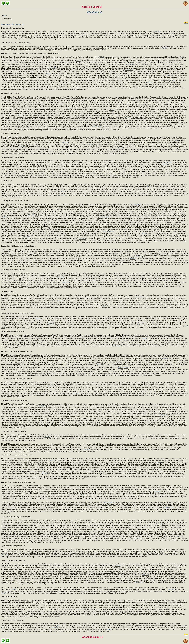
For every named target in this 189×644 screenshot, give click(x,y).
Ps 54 (5, 15)
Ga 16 (171, 508)
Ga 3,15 (166, 508)
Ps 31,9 (172, 81)
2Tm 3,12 (26, 237)
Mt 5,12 (169, 162)
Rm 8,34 (87, 449)
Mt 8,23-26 (66, 282)
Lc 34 (3, 328)
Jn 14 (54, 68)
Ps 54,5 (133, 259)
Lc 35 (99, 126)
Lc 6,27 (94, 126)
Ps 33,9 (76, 393)
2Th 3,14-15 (138, 257)
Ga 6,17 (4, 217)
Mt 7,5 (149, 186)
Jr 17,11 (59, 626)
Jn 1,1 (49, 68)
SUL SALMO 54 (94, 12)
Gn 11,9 (39, 319)
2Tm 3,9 (108, 629)
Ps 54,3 (136, 582)
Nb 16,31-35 (163, 415)
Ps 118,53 (105, 217)
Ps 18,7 (4, 593)
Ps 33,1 (165, 48)
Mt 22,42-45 (130, 64)
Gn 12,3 (106, 502)
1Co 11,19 (139, 539)
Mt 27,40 (51, 324)
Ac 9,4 (48, 73)
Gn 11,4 (60, 301)
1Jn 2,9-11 (137, 204)
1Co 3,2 (118, 566)
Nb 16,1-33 (42, 406)
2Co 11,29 (82, 239)
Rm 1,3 (183, 57)
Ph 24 (111, 231)
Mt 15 (126, 368)
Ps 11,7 (180, 537)
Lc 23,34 (90, 144)
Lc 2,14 (180, 124)
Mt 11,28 (115, 346)
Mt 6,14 (121, 368)
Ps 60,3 (47, 437)
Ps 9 (141, 582)
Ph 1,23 (31, 215)
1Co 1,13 (145, 575)
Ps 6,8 (177, 141)
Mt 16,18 (22, 146)
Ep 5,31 (126, 70)
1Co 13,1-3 (45, 473)
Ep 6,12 (70, 108)
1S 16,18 (101, 57)
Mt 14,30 (65, 142)
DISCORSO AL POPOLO (12, 24)
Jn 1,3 (78, 61)
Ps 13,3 (80, 609)
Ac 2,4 (105, 306)
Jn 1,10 (112, 110)
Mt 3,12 (53, 460)
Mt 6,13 (170, 75)
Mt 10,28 (165, 164)
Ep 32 (131, 70)
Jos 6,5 (144, 339)
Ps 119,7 (160, 462)
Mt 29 (121, 346)
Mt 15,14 (84, 495)
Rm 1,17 (140, 324)
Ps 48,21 (149, 83)
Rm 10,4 (158, 32)
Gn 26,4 (112, 502)
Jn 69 (6, 555)
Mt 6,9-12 (100, 364)
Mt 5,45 (128, 117)
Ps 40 (137, 297)
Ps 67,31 (159, 524)
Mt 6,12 (164, 359)
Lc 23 (186, 326)
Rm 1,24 (171, 589)
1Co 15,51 (157, 491)
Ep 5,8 (19, 115)
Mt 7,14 (144, 233)
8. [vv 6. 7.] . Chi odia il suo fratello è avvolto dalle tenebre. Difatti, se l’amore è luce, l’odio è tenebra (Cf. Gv (67, 204)
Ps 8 (141, 297)
